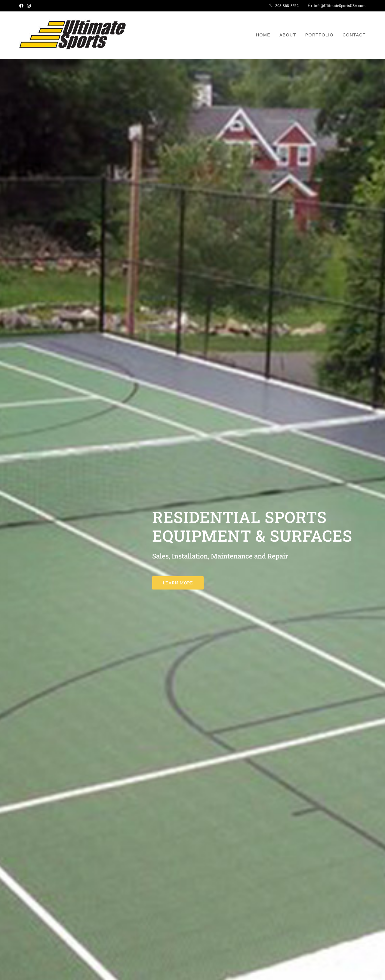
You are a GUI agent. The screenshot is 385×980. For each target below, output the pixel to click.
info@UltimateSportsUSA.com (340, 5)
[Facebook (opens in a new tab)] (22, 6)
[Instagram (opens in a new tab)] (29, 6)
